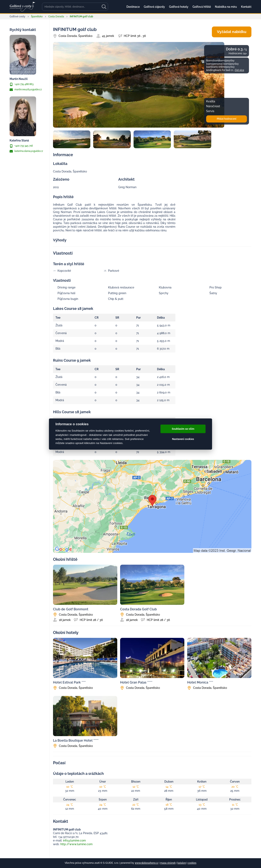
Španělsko (37, 17)
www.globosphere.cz (147, 863)
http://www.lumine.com (76, 844)
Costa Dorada (56, 17)
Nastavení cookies (183, 439)
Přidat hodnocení (227, 119)
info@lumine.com (74, 840)
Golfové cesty (17, 17)
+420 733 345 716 (21, 146)
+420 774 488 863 (22, 84)
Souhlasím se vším (183, 429)
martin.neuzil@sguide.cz (26, 90)
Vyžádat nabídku (232, 32)
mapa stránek (168, 863)
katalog (182, 863)
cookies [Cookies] (192, 863)
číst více (239, 70)
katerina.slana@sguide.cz (26, 151)
